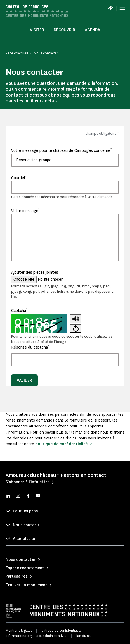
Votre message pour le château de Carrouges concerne (61, 150)
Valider (24, 380)
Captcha (19, 311)
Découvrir (64, 30)
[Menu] (122, 8)
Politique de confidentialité (61, 630)
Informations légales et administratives (36, 636)
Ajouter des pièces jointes (35, 272)
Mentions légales (19, 630)
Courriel (19, 178)
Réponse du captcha (30, 347)
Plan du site (84, 636)
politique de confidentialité (61, 444)
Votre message (25, 211)
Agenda (92, 30)
